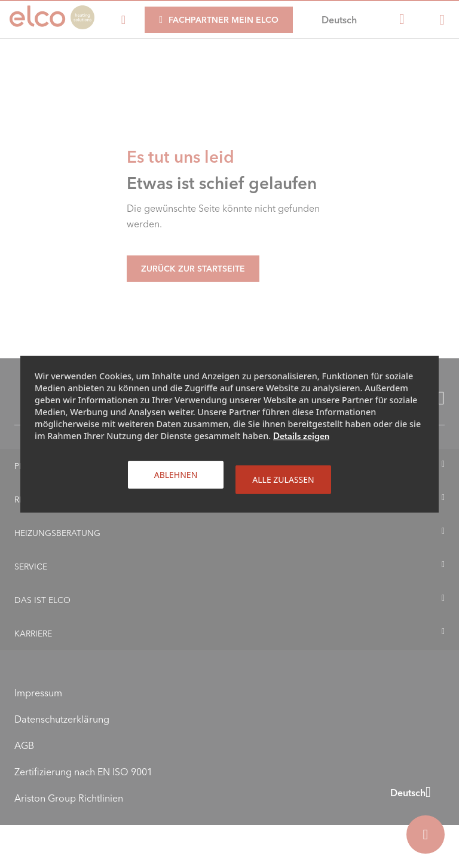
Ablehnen (176, 474)
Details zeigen (301, 435)
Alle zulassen (283, 479)
